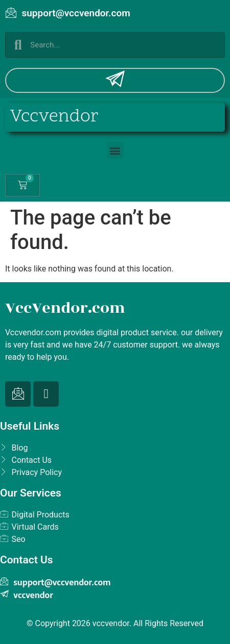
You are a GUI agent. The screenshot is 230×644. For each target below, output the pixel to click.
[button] (115, 150)
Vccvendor (54, 117)
